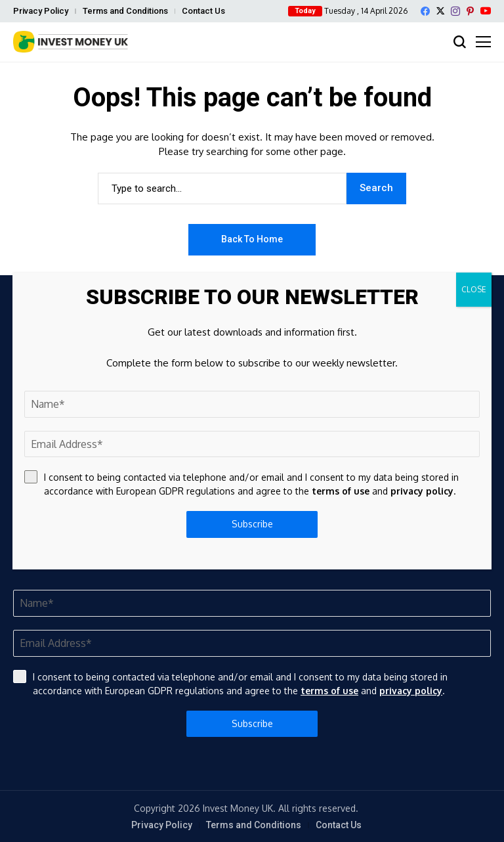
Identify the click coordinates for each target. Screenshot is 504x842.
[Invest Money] (71, 42)
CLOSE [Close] (474, 289)
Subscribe (252, 723)
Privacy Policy (41, 11)
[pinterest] (470, 11)
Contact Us (203, 11)
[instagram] (455, 11)
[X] (440, 11)
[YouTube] (486, 11)
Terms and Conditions (125, 11)
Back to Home (252, 239)
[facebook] (425, 11)
